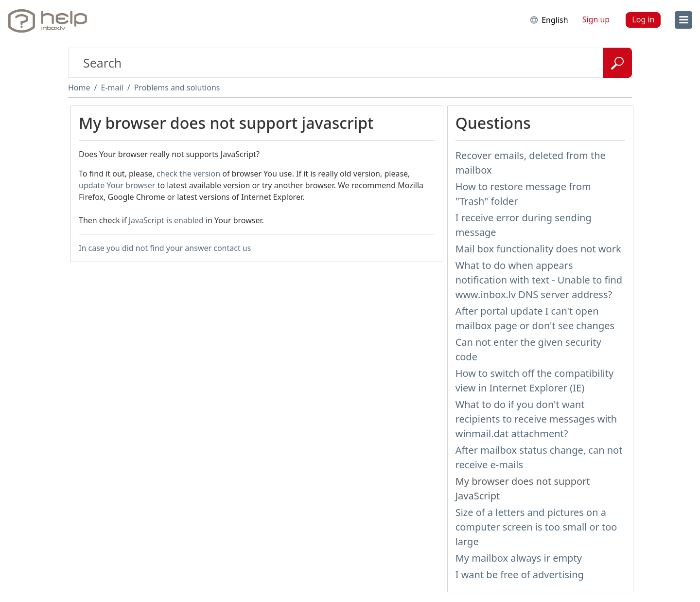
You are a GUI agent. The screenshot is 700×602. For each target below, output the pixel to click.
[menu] (683, 20)
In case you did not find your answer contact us (165, 248)
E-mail (112, 88)
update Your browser (117, 185)
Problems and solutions (177, 88)
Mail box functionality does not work (538, 249)
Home (79, 88)
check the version (188, 174)
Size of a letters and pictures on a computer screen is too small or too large (536, 527)
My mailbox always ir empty (519, 558)
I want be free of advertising (520, 575)
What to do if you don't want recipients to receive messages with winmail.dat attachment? (536, 419)
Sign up (596, 19)
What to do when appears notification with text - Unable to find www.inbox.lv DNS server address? (539, 280)
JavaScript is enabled (166, 220)
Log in (643, 19)
